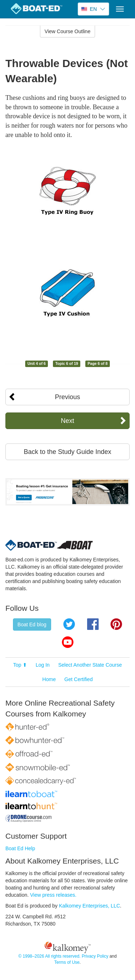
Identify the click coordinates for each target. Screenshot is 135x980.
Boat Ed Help (20, 848)
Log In (43, 665)
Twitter (69, 624)
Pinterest (116, 624)
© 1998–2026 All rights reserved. (49, 956)
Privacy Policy (95, 956)
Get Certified (79, 679)
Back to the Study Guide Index (67, 452)
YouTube (68, 642)
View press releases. (53, 895)
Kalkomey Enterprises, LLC (90, 906)
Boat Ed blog (32, 624)
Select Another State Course (90, 665)
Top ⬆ (20, 665)
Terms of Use (67, 962)
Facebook (93, 624)
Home (49, 679)
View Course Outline (67, 31)
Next (67, 421)
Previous (67, 397)
